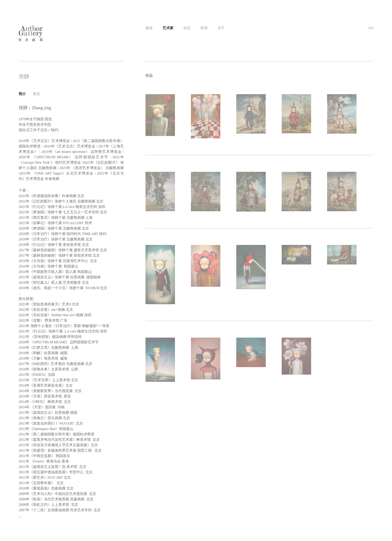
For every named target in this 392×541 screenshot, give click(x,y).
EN (371, 28)
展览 (149, 28)
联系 (204, 28)
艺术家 (168, 28)
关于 (221, 28)
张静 (24, 76)
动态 (187, 28)
